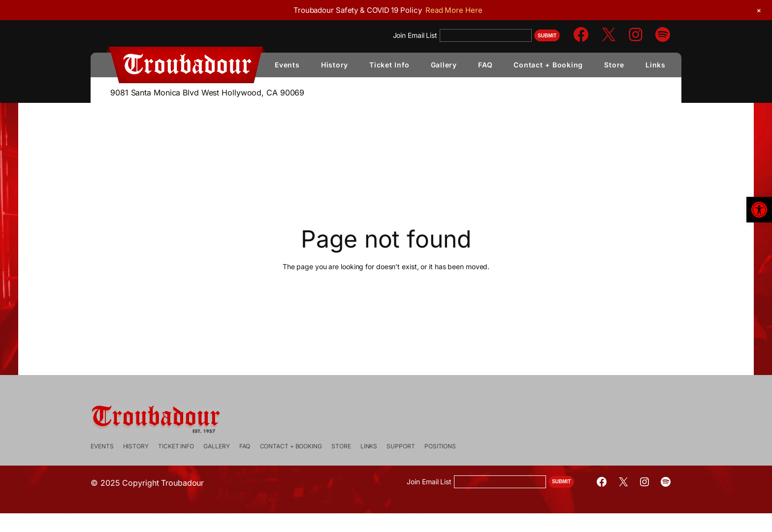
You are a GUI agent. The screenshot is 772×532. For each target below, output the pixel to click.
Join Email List (415, 35)
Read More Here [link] (454, 10)
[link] (759, 210)
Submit (547, 36)
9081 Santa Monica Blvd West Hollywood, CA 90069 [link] (207, 93)
